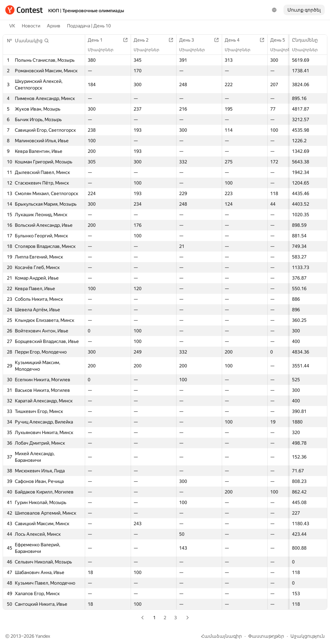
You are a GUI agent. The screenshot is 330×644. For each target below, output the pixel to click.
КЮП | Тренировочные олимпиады (86, 11)
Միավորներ (308, 50)
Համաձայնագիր (221, 636)
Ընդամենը (308, 40)
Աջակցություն (308, 636)
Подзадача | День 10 (89, 26)
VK (12, 26)
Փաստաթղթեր (266, 636)
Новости (31, 26)
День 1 (99, 40)
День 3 (190, 40)
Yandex (43, 636)
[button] (32, 41)
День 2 (144, 40)
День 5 (281, 40)
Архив (54, 26)
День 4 (235, 40)
